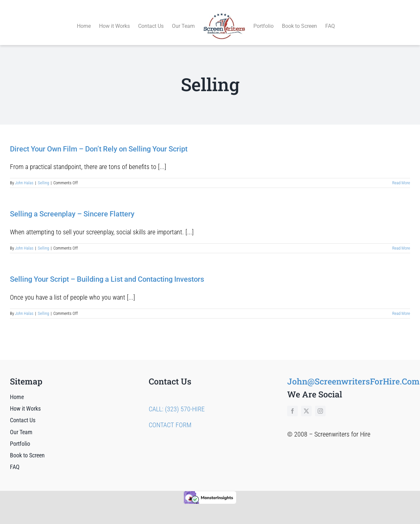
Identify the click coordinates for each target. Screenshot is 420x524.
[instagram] (320, 403)
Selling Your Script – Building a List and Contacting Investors (107, 272)
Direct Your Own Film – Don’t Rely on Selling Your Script (99, 141)
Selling (43, 175)
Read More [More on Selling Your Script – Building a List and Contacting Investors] (401, 306)
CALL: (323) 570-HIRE (177, 401)
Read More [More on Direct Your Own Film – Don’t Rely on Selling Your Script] (401, 175)
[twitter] (306, 403)
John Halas (24, 175)
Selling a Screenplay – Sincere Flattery (72, 207)
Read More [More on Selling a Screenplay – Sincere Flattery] (401, 240)
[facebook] (292, 403)
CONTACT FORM (170, 417)
